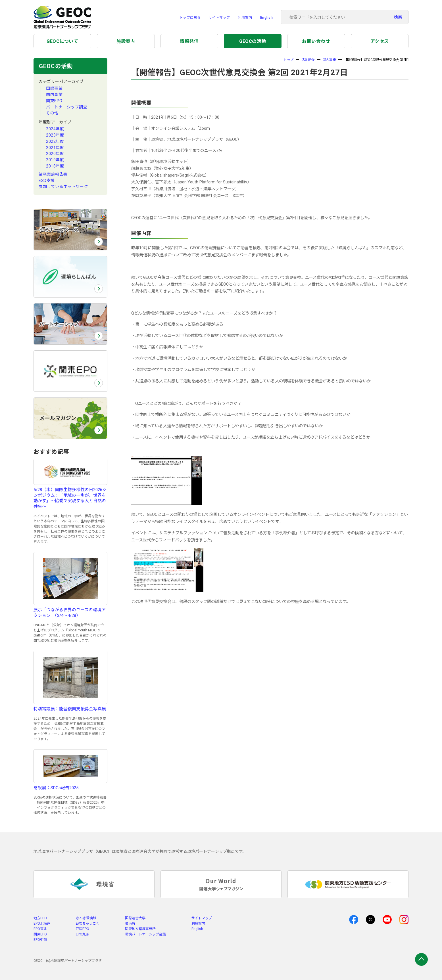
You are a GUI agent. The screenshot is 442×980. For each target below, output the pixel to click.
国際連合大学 (135, 918)
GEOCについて (62, 41)
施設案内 (126, 41)
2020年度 (55, 154)
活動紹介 (308, 60)
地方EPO (40, 918)
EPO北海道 (42, 924)
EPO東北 (40, 929)
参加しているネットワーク (63, 187)
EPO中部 (40, 940)
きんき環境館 (86, 918)
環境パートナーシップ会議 (145, 934)
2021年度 (55, 148)
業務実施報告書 (53, 174)
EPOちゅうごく (88, 924)
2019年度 (55, 160)
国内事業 (54, 95)
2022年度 (55, 141)
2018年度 (55, 166)
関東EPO (54, 101)
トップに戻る (190, 18)
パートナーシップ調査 (67, 107)
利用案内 (245, 18)
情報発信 (189, 41)
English (267, 18)
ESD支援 (47, 181)
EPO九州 (83, 934)
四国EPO (83, 929)
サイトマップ (219, 18)
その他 (52, 113)
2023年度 (55, 135)
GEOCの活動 (253, 41)
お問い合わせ (316, 41)
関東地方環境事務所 (140, 929)
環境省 (130, 924)
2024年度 (55, 129)
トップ (288, 60)
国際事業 (54, 88)
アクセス (380, 41)
